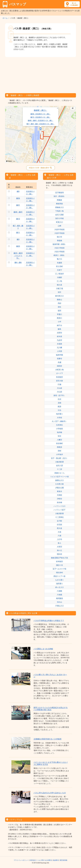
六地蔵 (59, 595)
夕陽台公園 (59, 488)
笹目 (59, 436)
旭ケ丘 (59, 550)
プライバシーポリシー (21, 860)
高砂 (59, 303)
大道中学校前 (59, 229)
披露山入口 (59, 480)
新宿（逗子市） (59, 395)
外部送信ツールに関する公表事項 (41, 860)
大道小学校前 (59, 248)
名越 (59, 362)
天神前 (59, 495)
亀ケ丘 (59, 259)
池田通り (59, 584)
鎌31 (18, 205)
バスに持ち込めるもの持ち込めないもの (50, 793)
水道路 (59, 344)
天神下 (59, 270)
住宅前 (59, 525)
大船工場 (59, 289)
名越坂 (59, 263)
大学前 (59, 418)
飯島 (59, 329)
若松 (59, 307)
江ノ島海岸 (59, 274)
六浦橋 (59, 591)
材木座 (59, 336)
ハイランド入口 (59, 506)
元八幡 (59, 348)
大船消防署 (59, 462)
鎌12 (18, 219)
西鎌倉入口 (59, 207)
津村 (59, 451)
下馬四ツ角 (59, 211)
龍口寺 (59, 237)
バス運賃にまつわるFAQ (43, 649)
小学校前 (59, 429)
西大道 (59, 528)
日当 (59, 410)
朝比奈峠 (59, 573)
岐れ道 (59, 285)
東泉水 (59, 491)
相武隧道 (59, 598)
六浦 (59, 536)
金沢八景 (59, 466)
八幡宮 (59, 440)
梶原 (59, 407)
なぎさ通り (59, 580)
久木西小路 (59, 484)
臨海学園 (59, 355)
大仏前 (59, 392)
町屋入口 (59, 222)
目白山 (59, 602)
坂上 (59, 543)
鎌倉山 (59, 300)
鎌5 (18, 191)
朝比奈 (59, 554)
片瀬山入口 (59, 606)
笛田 (59, 311)
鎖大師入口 (59, 296)
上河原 (59, 351)
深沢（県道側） (59, 196)
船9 (18, 239)
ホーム (5, 18)
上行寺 (59, 539)
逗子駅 (59, 521)
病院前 (59, 366)
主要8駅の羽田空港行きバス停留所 (48, 739)
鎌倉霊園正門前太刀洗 (59, 558)
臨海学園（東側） (59, 244)
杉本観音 (59, 561)
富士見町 (59, 266)
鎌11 (18, 233)
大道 (59, 532)
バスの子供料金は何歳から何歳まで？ (49, 621)
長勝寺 (59, 359)
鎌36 (18, 198)
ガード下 (59, 373)
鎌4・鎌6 (18, 262)
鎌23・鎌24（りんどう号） (18, 256)
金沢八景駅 (59, 215)
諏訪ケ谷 (59, 565)
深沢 (59, 292)
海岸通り (59, 414)
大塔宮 (59, 547)
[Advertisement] (40, 74)
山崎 (59, 226)
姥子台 (59, 325)
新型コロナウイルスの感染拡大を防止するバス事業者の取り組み (51, 709)
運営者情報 (64, 860)
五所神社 (59, 425)
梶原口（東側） (59, 255)
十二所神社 (59, 517)
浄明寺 (59, 499)
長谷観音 (59, 377)
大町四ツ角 (59, 370)
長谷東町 (59, 443)
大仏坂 (59, 388)
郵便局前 (59, 204)
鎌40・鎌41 (18, 212)
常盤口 (59, 314)
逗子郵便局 (59, 193)
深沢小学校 (59, 218)
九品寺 (59, 340)
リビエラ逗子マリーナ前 (59, 477)
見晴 (59, 403)
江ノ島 (59, 281)
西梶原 (59, 447)
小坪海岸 (59, 454)
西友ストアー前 (59, 576)
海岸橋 (59, 432)
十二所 (59, 469)
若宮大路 (59, 381)
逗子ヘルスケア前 (59, 569)
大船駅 (59, 277)
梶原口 (59, 318)
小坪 (59, 322)
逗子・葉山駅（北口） (59, 458)
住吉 (59, 399)
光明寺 (59, 333)
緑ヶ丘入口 (59, 587)
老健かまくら (59, 473)
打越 (59, 384)
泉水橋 (59, 502)
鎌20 (18, 246)
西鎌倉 (59, 200)
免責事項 (56, 860)
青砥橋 (59, 241)
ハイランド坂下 (59, 510)
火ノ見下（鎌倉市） (59, 421)
